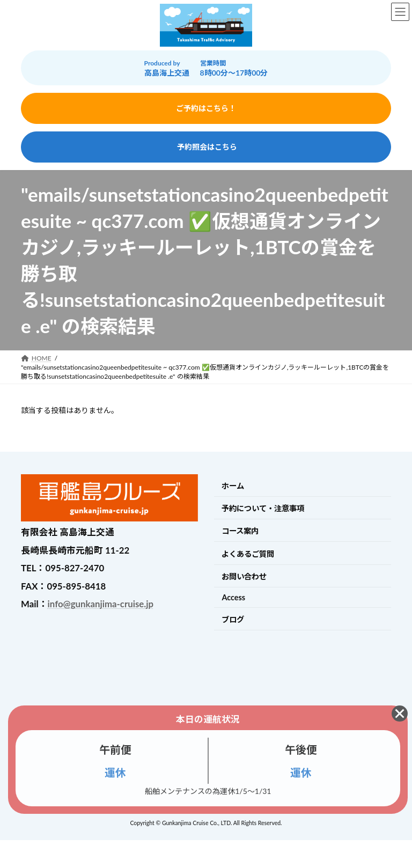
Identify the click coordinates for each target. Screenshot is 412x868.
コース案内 (240, 531)
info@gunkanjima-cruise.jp (101, 604)
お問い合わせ (244, 576)
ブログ (233, 619)
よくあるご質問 (248, 554)
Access (233, 597)
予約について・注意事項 (263, 508)
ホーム (233, 486)
